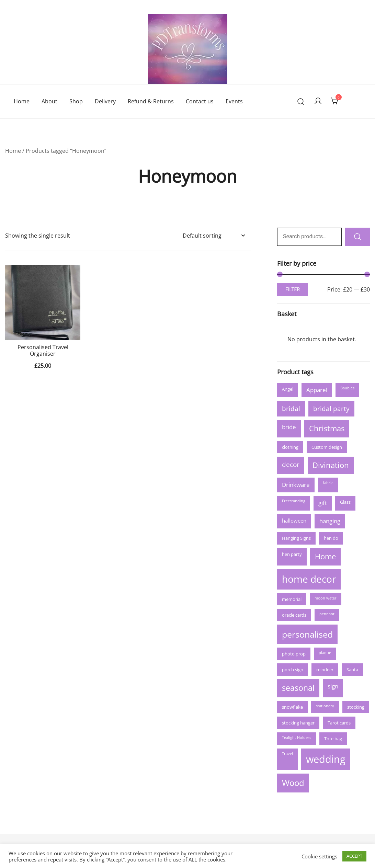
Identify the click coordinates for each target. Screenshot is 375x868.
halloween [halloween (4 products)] (294, 521)
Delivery (105, 101)
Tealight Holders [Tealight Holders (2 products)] (297, 738)
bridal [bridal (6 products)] (291, 408)
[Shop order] (214, 236)
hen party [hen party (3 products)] (292, 554)
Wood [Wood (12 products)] (293, 783)
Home (22, 101)
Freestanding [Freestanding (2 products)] (294, 501)
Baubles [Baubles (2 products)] (347, 388)
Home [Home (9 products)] (325, 556)
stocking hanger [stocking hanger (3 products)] (298, 723)
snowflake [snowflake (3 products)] (292, 707)
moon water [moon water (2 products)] (326, 598)
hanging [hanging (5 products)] (330, 521)
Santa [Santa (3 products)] (352, 670)
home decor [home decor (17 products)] (309, 579)
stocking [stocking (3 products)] (356, 707)
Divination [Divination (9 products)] (331, 465)
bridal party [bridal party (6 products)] (331, 408)
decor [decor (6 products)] (291, 464)
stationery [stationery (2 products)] (325, 706)
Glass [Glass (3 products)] (345, 502)
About (49, 101)
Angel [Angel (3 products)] (288, 389)
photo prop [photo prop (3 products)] (294, 654)
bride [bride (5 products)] (289, 427)
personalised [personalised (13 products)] (307, 634)
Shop (76, 101)
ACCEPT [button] (354, 856)
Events (234, 101)
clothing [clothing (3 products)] (290, 447)
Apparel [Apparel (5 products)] (317, 390)
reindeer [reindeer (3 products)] (325, 670)
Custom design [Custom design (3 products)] (327, 447)
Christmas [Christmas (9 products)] (327, 428)
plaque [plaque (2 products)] (325, 653)
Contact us (200, 101)
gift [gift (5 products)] (323, 503)
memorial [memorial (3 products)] (292, 599)
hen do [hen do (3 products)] (331, 538)
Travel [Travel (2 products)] (287, 754)
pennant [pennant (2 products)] (327, 614)
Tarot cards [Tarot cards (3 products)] (339, 723)
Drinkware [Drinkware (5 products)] (296, 485)
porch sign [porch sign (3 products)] (293, 670)
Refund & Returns (151, 101)
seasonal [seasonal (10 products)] (298, 688)
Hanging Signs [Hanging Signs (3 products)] (296, 538)
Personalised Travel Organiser (43, 350)
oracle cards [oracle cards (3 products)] (294, 615)
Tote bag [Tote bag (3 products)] (333, 739)
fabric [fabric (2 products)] (328, 483)
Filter (293, 289)
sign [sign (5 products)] (333, 686)
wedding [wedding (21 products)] (326, 759)
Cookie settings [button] (319, 856)
